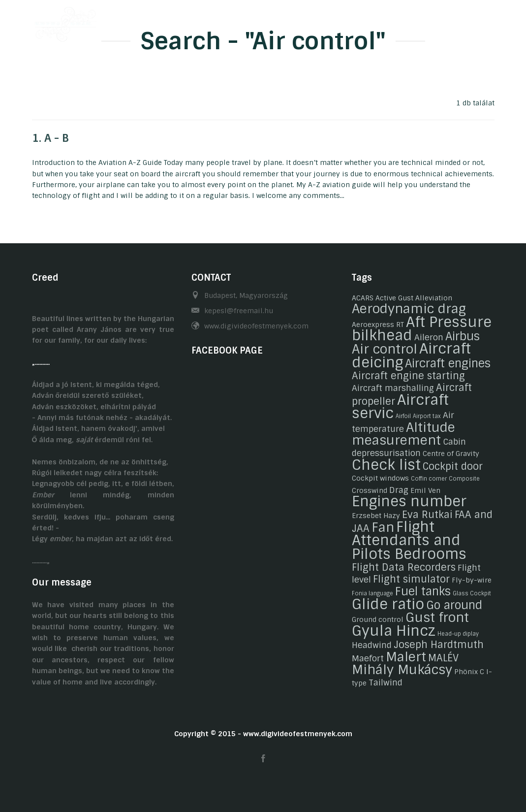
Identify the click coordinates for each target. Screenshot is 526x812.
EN (490, 21)
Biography (206, 21)
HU (471, 21)
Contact (367, 21)
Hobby (254, 21)
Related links (423, 21)
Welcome (152, 21)
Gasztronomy (309, 21)
